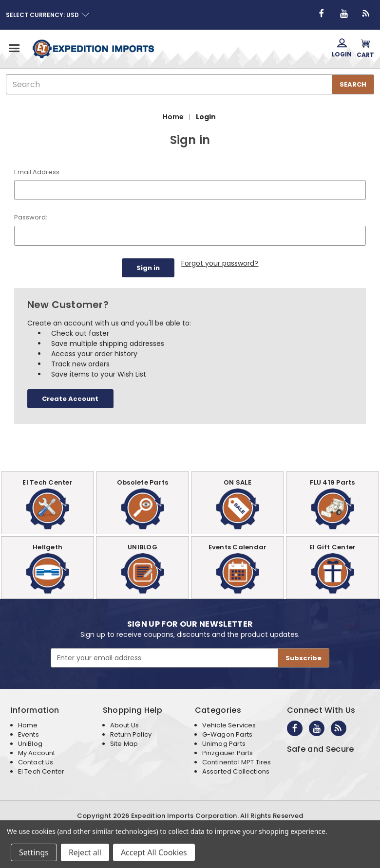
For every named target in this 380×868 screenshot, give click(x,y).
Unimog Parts (224, 743)
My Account (37, 752)
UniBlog (30, 743)
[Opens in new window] (322, 14)
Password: (31, 217)
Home (28, 724)
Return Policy (131, 733)
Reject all (85, 852)
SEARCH (353, 84)
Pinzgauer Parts (228, 752)
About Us (124, 724)
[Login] (342, 49)
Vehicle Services (229, 724)
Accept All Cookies (154, 852)
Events (28, 733)
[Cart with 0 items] (365, 49)
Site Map (124, 743)
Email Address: (38, 172)
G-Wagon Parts (227, 733)
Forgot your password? (220, 263)
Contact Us (36, 761)
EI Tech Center (41, 770)
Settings (34, 852)
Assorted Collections (236, 770)
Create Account (70, 398)
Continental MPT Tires (237, 761)
